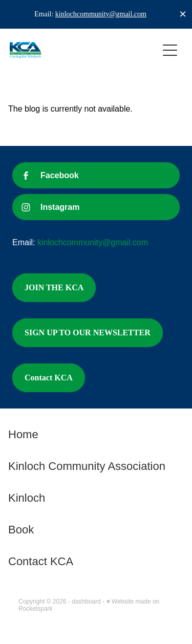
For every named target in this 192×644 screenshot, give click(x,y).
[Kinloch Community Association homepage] (84, 50)
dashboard (86, 602)
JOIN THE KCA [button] (54, 287)
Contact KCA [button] (49, 378)
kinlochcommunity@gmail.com (101, 14)
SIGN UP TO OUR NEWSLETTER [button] (88, 332)
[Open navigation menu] (170, 50)
